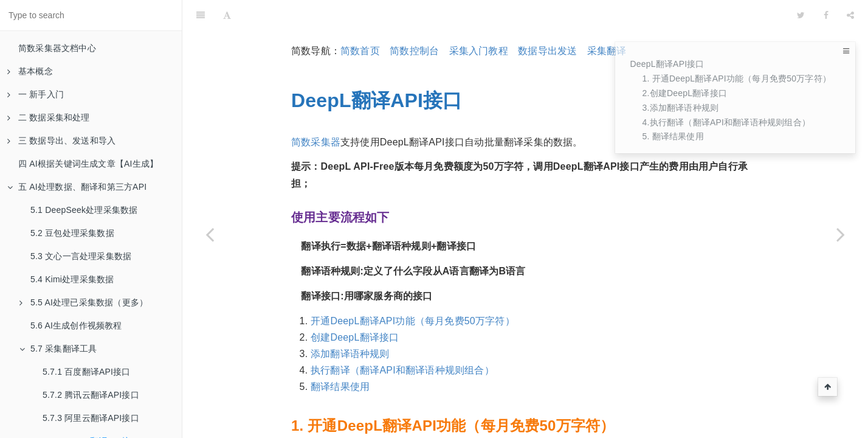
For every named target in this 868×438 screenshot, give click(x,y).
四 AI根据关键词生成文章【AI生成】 (88, 164)
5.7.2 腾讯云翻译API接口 (91, 395)
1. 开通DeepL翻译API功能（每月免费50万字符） (736, 78)
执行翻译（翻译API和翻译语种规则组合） (402, 340)
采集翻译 (607, 20)
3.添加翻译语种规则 (680, 108)
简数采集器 (316, 112)
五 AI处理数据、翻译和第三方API (77, 187)
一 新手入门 (36, 94)
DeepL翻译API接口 (667, 64)
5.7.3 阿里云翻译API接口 (91, 418)
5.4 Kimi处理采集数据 (72, 279)
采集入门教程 (479, 20)
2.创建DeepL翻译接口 (684, 93)
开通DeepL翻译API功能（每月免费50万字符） (413, 290)
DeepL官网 (336, 429)
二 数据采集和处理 (49, 117)
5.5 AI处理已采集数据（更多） (84, 302)
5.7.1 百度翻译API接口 (87, 372)
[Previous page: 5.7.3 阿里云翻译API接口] (210, 234)
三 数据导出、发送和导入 (61, 141)
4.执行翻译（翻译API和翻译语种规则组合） (726, 122)
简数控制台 (414, 20)
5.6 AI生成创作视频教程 (76, 325)
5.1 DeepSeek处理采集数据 (84, 210)
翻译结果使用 (340, 356)
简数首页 (360, 20)
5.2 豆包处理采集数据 (72, 233)
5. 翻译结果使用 (673, 136)
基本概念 (30, 71)
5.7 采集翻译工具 (58, 349)
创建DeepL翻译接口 (355, 307)
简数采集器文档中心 (57, 48)
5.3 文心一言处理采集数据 (81, 256)
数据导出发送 (547, 20)
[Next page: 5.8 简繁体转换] (841, 234)
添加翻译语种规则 (350, 323)
